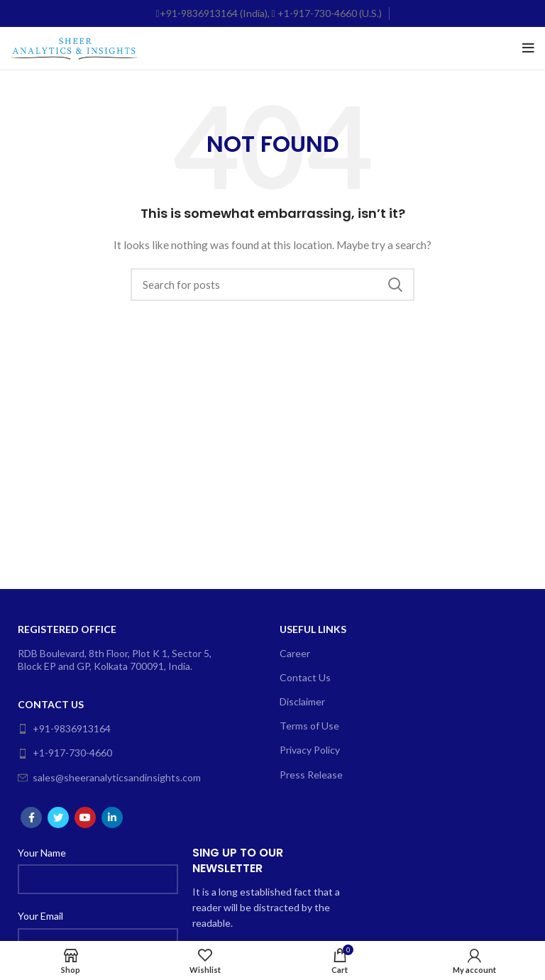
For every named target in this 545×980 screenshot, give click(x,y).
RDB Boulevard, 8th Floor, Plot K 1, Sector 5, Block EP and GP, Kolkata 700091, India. (115, 660)
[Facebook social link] (31, 817)
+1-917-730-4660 (65, 753)
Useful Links (313, 629)
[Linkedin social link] (112, 817)
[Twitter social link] (58, 817)
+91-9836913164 (64, 728)
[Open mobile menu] (528, 48)
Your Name (42, 853)
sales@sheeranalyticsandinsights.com (109, 777)
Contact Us (51, 704)
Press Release (311, 775)
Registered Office (67, 629)
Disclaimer (302, 701)
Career (295, 653)
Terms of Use (309, 726)
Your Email (40, 916)
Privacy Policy (310, 750)
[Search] (272, 285)
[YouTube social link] (85, 817)
